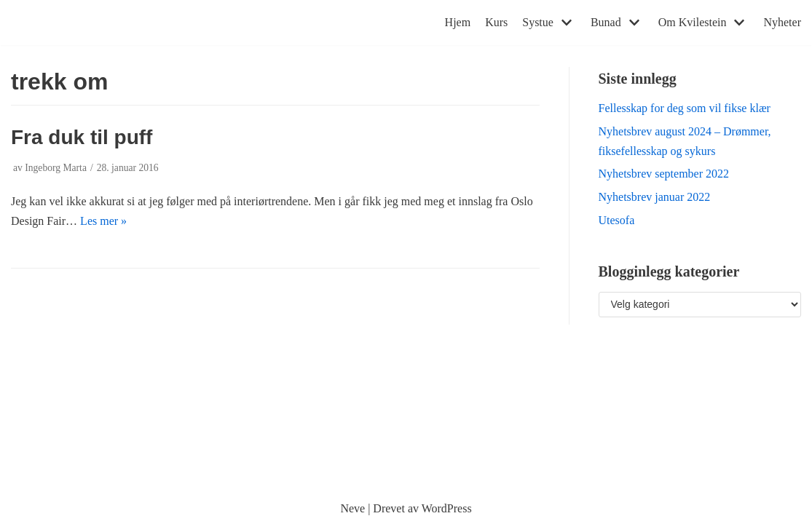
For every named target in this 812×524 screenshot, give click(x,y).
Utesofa (617, 220)
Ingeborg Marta (56, 168)
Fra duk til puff (82, 137)
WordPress (447, 508)
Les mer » (103, 221)
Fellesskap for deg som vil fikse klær (685, 108)
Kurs (496, 22)
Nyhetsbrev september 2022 (664, 174)
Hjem (458, 22)
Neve (352, 508)
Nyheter (782, 22)
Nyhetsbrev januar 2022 (655, 197)
